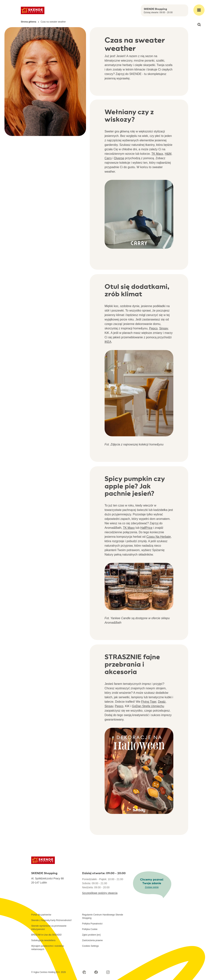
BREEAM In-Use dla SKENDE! (47, 935)
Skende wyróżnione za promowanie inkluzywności (49, 928)
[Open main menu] (199, 10)
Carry (108, 158)
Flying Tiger (149, 702)
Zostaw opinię (152, 887)
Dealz (162, 702)
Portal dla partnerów (41, 915)
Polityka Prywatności (92, 924)
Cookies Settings (90, 946)
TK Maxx (157, 154)
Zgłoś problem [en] (91, 935)
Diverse (119, 158)
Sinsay (164, 328)
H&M (168, 154)
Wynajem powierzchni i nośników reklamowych (48, 948)
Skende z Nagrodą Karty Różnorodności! (51, 920)
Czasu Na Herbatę (159, 537)
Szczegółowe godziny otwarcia (100, 893)
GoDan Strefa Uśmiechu (148, 706)
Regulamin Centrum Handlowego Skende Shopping (103, 916)
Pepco (153, 328)
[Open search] (199, 25)
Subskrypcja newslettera (43, 940)
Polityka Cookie (90, 929)
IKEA (108, 342)
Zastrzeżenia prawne (92, 940)
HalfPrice (146, 528)
